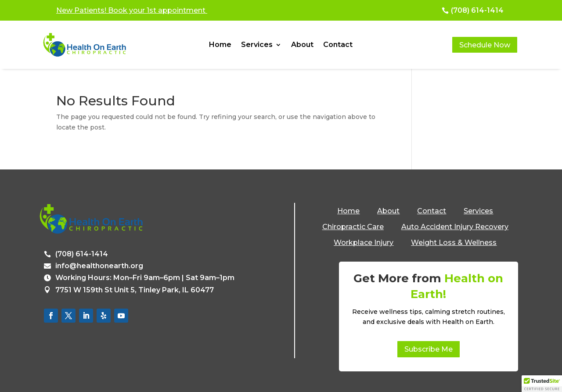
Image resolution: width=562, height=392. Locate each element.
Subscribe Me (429, 349)
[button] (542, 384)
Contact (338, 45)
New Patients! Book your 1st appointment (132, 10)
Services (257, 45)
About (302, 45)
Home (220, 45)
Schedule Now (485, 45)
